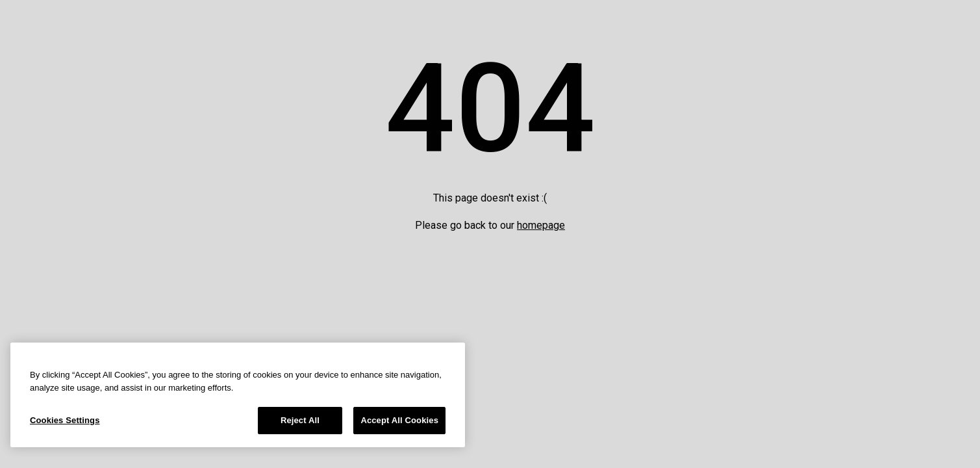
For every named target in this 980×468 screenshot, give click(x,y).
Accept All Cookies (399, 420)
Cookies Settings (65, 420)
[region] (238, 395)
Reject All (300, 420)
